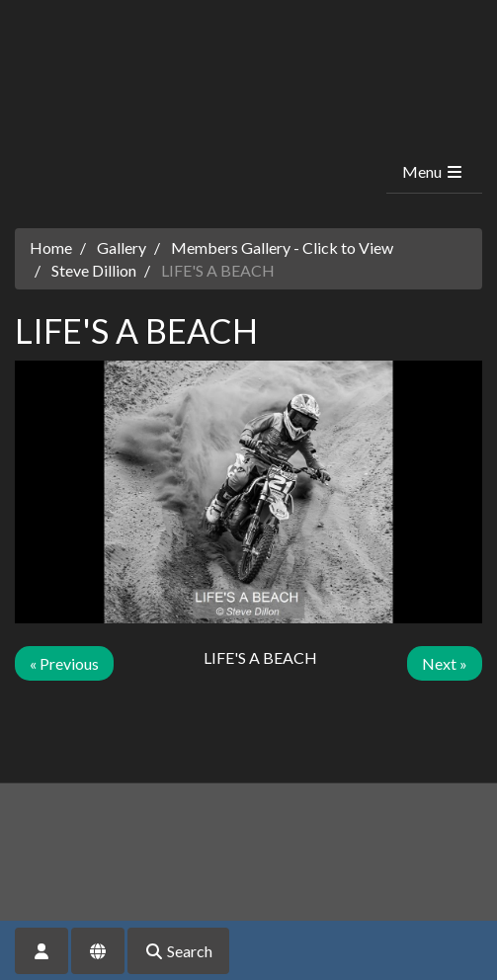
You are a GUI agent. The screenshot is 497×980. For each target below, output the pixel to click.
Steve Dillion (94, 270)
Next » (445, 663)
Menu (433, 171)
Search (178, 951)
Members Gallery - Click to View (282, 247)
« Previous (64, 663)
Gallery (122, 247)
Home (51, 247)
